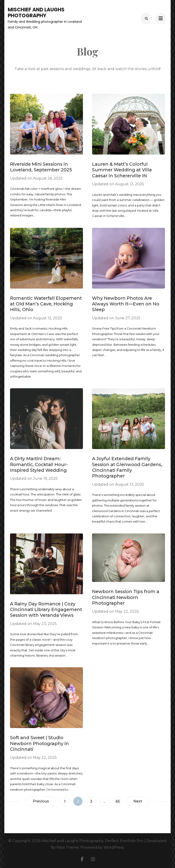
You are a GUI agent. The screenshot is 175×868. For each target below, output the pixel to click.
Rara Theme (68, 847)
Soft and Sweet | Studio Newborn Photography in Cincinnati (39, 743)
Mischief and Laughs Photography (36, 13)
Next (138, 801)
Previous (41, 801)
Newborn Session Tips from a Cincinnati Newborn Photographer (126, 597)
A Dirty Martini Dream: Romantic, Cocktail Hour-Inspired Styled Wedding (39, 464)
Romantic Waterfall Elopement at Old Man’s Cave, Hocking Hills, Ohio (46, 304)
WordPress (114, 847)
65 (119, 800)
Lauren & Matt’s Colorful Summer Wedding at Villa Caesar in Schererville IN (122, 170)
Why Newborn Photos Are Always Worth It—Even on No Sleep (126, 304)
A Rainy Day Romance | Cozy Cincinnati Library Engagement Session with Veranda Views (46, 610)
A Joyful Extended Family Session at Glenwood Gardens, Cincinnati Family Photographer (127, 467)
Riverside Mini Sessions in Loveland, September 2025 (41, 167)
